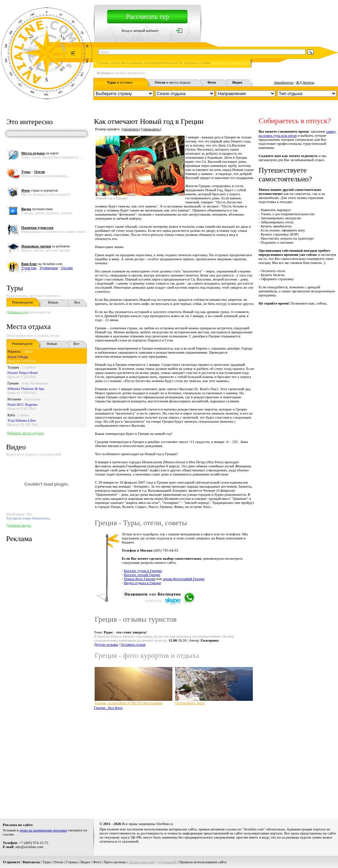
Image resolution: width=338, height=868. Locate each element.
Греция (13, 383)
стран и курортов (40, 190)
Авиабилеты (284, 82)
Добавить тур (17, 312)
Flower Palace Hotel (23, 373)
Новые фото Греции (139, 579)
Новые (53, 302)
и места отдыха (173, 82)
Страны (72, 862)
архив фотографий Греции (184, 579)
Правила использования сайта (203, 862)
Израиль (14, 351)
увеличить (131, 129)
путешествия (37, 209)
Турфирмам (49, 268)
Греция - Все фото (108, 708)
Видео (85, 862)
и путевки (120, 82)
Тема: (120, 632)
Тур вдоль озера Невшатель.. (29, 518)
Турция (13, 367)
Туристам (29, 268)
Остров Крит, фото (190, 703)
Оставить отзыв (133, 644)
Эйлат (28, 351)
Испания (14, 399)
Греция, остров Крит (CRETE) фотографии (129, 703)
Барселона (32, 399)
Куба (11, 415)
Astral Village (18, 357)
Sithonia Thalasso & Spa (26, 388)
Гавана (24, 415)
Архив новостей (141, 862)
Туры (15, 288)
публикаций (167, 862)
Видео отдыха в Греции (142, 583)
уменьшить (151, 129)
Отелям (67, 268)
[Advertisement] (153, 762)
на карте (40, 153)
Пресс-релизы (115, 862)
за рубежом (45, 246)
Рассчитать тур (148, 17)
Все (77, 302)
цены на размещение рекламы (43, 830)
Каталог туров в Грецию (143, 571)
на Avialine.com (42, 264)
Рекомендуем (22, 302)
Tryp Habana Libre (22, 420)
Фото (97, 862)
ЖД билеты (305, 82)
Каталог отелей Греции (142, 575)
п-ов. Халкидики (35, 383)
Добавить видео (19, 525)
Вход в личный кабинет (140, 30)
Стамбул (29, 367)
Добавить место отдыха (25, 433)
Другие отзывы (106, 644)
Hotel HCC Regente (22, 404)
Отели (58, 862)
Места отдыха (29, 326)
